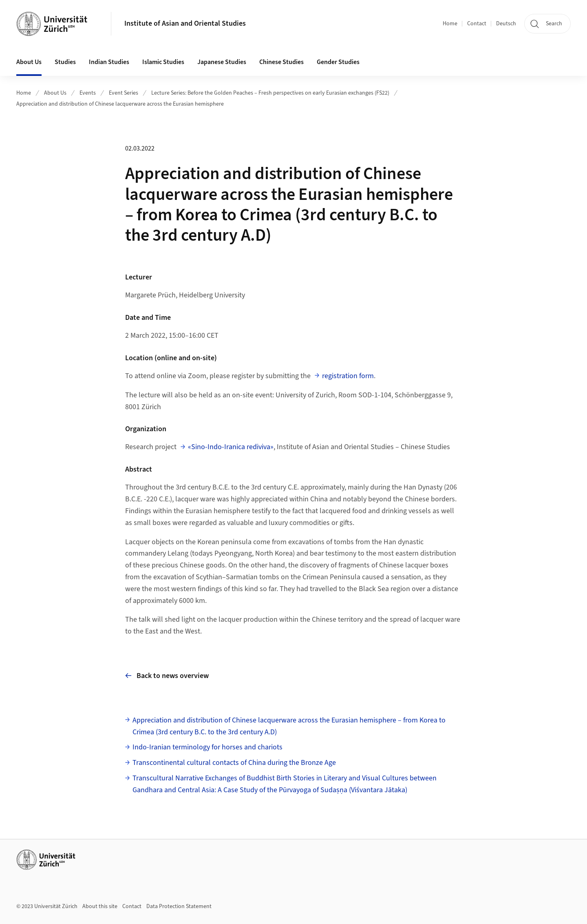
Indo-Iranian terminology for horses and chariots (207, 747)
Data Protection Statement (179, 906)
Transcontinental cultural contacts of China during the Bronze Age (234, 763)
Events (88, 93)
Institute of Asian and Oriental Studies (185, 23)
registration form (348, 376)
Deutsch (506, 24)
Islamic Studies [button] (163, 62)
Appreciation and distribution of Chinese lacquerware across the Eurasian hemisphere (120, 104)
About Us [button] (29, 62)
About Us (55, 93)
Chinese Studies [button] (281, 62)
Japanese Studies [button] (222, 62)
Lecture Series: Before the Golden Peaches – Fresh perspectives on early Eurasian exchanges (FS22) (270, 93)
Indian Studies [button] (109, 62)
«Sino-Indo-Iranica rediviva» (231, 447)
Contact (477, 24)
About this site (100, 906)
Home (450, 24)
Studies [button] (65, 62)
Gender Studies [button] (338, 62)
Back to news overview (167, 676)
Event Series (124, 93)
